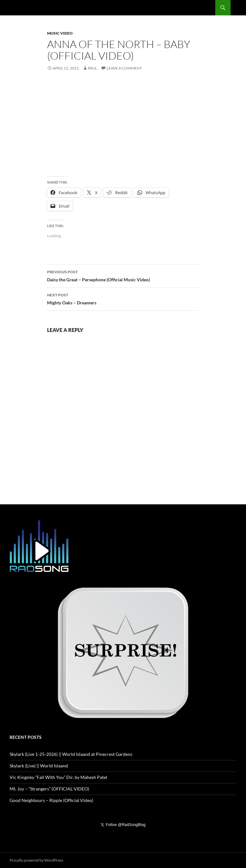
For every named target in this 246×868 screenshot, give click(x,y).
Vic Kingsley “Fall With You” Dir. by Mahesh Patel (58, 777)
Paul (92, 68)
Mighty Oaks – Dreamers (123, 298)
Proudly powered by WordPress (36, 860)
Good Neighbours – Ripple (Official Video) (51, 800)
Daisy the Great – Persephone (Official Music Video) (123, 275)
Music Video (60, 33)
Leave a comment (124, 68)
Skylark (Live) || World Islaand (39, 766)
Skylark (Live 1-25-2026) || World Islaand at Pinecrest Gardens (71, 754)
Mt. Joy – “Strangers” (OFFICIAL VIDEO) (49, 789)
